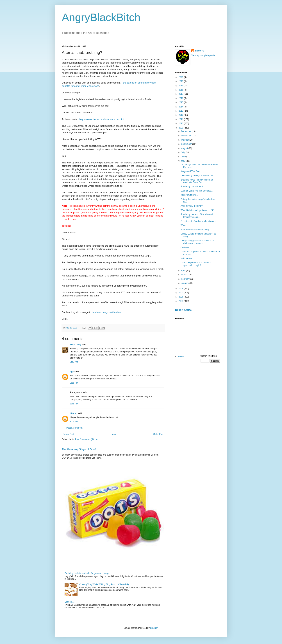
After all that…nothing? (192, 206)
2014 (181, 107)
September (187, 144)
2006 (181, 297)
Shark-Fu (200, 51)
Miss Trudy (76, 345)
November (186, 136)
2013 (181, 111)
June (184, 157)
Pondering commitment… (193, 186)
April (184, 271)
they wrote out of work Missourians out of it (101, 119)
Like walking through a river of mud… (198, 175)
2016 (181, 98)
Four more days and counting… (196, 230)
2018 (181, 90)
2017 (181, 94)
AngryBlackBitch (101, 17)
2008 (181, 289)
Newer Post (68, 434)
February (186, 279)
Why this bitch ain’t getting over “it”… (198, 210)
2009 (181, 128)
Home (114, 434)
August (185, 148)
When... (184, 225)
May (183, 161)
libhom (73, 413)
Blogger (154, 628)
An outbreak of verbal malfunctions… (198, 221)
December (186, 131)
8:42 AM (74, 362)
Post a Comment (74, 428)
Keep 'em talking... (189, 195)
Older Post (158, 434)
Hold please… (187, 258)
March (184, 275)
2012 (181, 115)
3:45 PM (74, 404)
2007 (181, 293)
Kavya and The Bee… (191, 171)
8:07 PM (74, 422)
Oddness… (186, 247)
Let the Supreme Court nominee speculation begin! (196, 264)
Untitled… (69, 602)
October (185, 140)
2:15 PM (74, 383)
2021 (181, 77)
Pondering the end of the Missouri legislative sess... (197, 216)
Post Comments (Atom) (86, 439)
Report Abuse (183, 310)
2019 (181, 86)
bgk (72, 371)
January (185, 283)
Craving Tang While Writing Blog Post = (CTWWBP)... (105, 584)
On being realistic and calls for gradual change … (88, 573)
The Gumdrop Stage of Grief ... (80, 449)
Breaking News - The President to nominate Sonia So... (197, 181)
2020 (181, 81)
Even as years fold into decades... (197, 191)
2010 (181, 123)
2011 (181, 119)
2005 (181, 301)
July (183, 152)
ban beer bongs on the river (106, 312)
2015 (181, 102)
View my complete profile (203, 55)
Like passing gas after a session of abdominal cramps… (197, 242)
